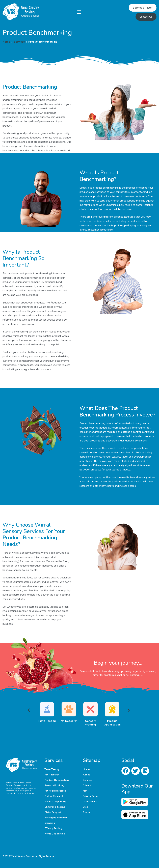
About (86, 775)
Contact (87, 812)
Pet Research (52, 775)
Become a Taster (143, 8)
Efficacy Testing (53, 828)
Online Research (54, 796)
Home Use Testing (55, 834)
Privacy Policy (91, 796)
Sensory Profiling (54, 785)
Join (85, 791)
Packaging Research (56, 818)
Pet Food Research (55, 791)
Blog (86, 807)
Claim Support (53, 812)
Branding (50, 823)
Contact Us (146, 17)
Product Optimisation (57, 780)
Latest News (90, 802)
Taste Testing (52, 769)
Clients (87, 785)
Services (19, 42)
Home (6, 42)
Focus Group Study (55, 802)
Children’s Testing (55, 807)
